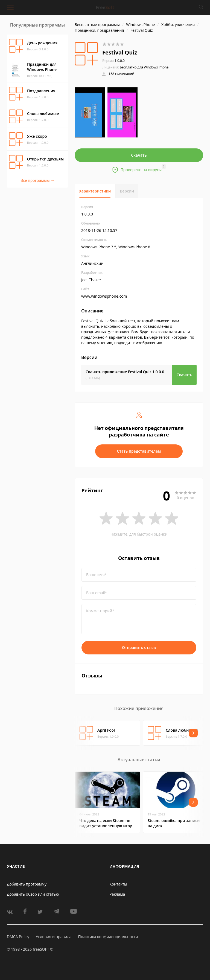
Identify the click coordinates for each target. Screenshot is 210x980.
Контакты (118, 884)
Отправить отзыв (139, 647)
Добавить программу (27, 884)
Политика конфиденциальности (108, 937)
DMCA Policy (18, 937)
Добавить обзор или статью (33, 894)
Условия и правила (54, 937)
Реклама (117, 894)
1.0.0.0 (113, 61)
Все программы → (37, 180)
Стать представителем (139, 451)
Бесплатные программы (97, 25)
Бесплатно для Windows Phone (144, 67)
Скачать (139, 155)
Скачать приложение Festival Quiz (125, 372)
